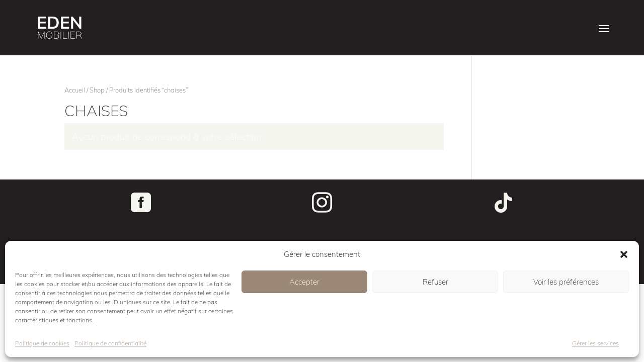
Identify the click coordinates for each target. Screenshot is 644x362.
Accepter (304, 282)
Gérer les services (595, 343)
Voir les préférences (566, 282)
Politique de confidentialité (110, 343)
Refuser (435, 282)
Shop (97, 90)
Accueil (75, 90)
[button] (624, 254)
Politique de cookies (42, 343)
